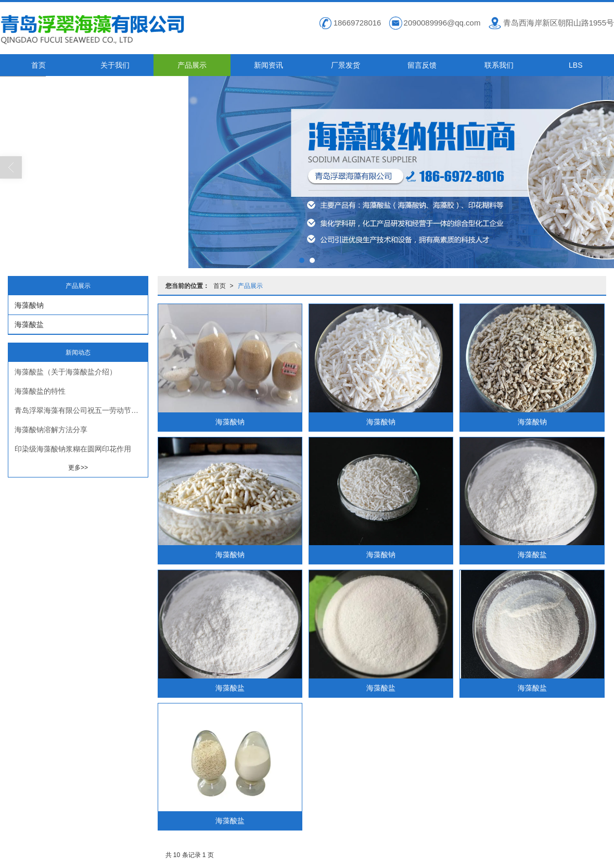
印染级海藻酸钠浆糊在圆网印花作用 (73, 448)
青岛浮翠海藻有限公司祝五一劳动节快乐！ (81, 410)
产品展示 (192, 65)
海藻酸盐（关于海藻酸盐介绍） (66, 371)
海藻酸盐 (532, 554)
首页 (39, 65)
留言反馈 (422, 65)
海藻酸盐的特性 (40, 391)
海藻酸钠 (230, 421)
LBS (575, 65)
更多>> (78, 467)
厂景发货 (346, 65)
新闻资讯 (268, 65)
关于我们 (115, 65)
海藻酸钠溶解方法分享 (51, 429)
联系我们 (499, 65)
